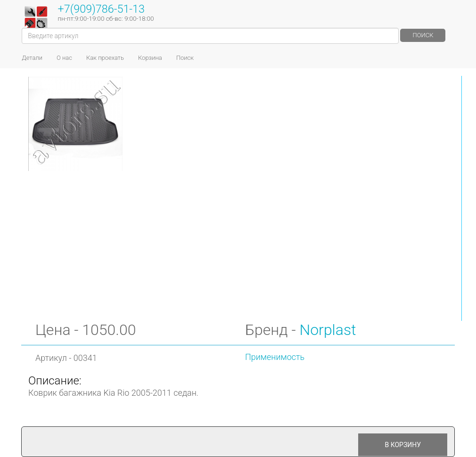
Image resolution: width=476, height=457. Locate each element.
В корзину (403, 445)
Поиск (423, 35)
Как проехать (105, 58)
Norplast (328, 330)
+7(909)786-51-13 (101, 9)
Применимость (275, 357)
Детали (32, 58)
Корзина (150, 58)
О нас (64, 58)
